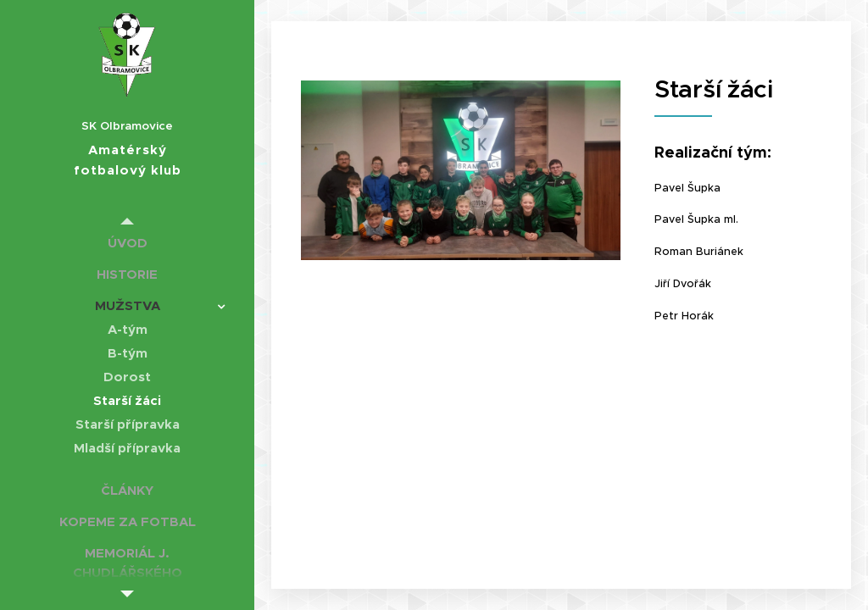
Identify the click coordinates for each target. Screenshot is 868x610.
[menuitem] (127, 243)
